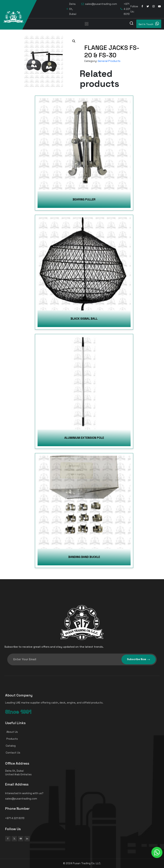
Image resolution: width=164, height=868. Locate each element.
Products (10, 739)
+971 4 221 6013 (125, 9)
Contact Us (11, 753)
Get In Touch (149, 24)
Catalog (9, 746)
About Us (10, 732)
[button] (74, 41)
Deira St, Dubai (71, 9)
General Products (109, 61)
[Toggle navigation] (87, 24)
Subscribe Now (139, 659)
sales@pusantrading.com (99, 4)
